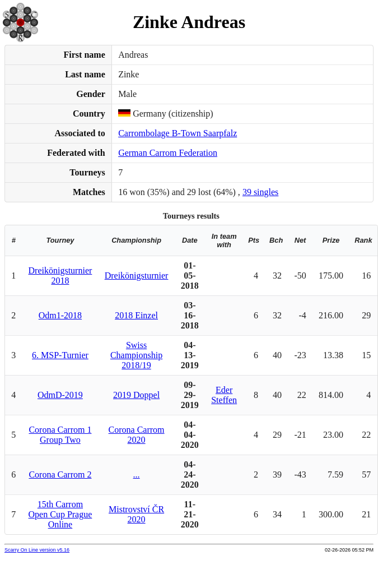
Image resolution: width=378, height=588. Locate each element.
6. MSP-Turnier (60, 355)
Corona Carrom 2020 (137, 435)
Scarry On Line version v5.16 (37, 550)
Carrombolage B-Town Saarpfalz (178, 133)
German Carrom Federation (168, 153)
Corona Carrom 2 (60, 474)
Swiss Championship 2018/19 (136, 355)
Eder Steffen (224, 395)
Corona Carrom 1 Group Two (60, 435)
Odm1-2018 (60, 315)
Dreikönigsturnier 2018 (60, 276)
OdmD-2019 (60, 395)
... (137, 474)
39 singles (260, 192)
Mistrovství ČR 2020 (136, 514)
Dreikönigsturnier (137, 276)
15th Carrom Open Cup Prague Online (60, 514)
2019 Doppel (136, 395)
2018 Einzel (136, 315)
